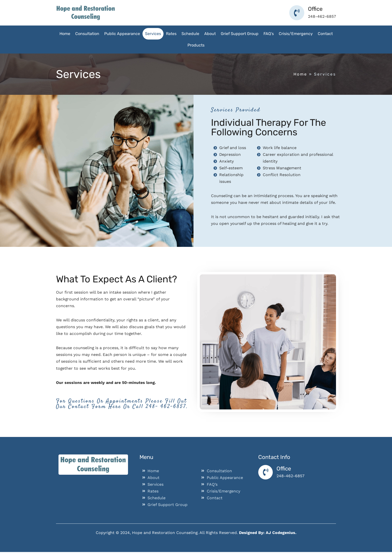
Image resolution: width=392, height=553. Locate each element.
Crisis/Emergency (296, 34)
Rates (171, 34)
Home (65, 34)
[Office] (266, 473)
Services (153, 34)
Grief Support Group (240, 34)
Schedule (190, 34)
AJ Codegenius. (281, 534)
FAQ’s (269, 34)
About (210, 34)
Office (284, 469)
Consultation (87, 34)
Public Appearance (122, 34)
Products (196, 45)
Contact (325, 34)
